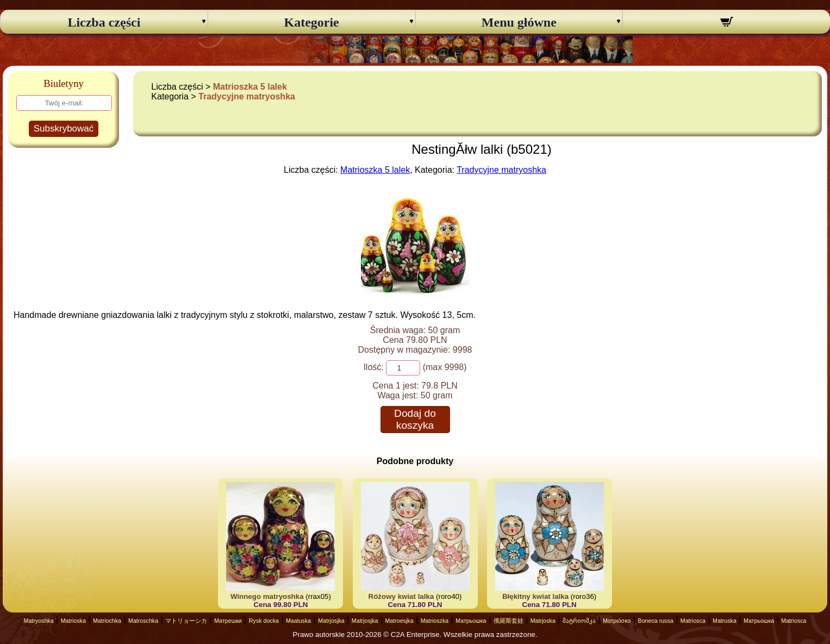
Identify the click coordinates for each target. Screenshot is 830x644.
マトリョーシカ (186, 621)
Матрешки (228, 621)
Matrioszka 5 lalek (250, 87)
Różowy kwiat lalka (401, 596)
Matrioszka (435, 621)
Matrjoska (543, 621)
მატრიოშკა (579, 621)
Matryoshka (39, 621)
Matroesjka (399, 621)
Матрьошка (471, 621)
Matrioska (73, 621)
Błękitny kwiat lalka (535, 596)
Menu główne (519, 22)
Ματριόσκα (617, 621)
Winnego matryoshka (267, 596)
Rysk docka (264, 621)
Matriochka (107, 621)
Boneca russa (656, 621)
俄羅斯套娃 (508, 621)
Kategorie (311, 22)
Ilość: (373, 367)
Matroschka (143, 621)
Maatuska (298, 621)
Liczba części (104, 22)
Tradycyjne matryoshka (247, 96)
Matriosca (693, 621)
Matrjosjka (331, 621)
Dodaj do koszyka (415, 419)
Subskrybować (64, 129)
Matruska (725, 621)
